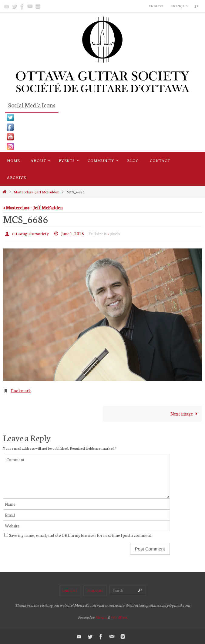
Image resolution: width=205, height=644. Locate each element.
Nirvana (101, 617)
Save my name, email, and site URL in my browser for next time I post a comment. (81, 535)
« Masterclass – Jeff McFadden (33, 207)
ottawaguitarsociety (30, 233)
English (156, 6)
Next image (185, 413)
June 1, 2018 (73, 233)
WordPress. (119, 617)
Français (179, 6)
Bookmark (21, 390)
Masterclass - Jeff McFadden (37, 192)
